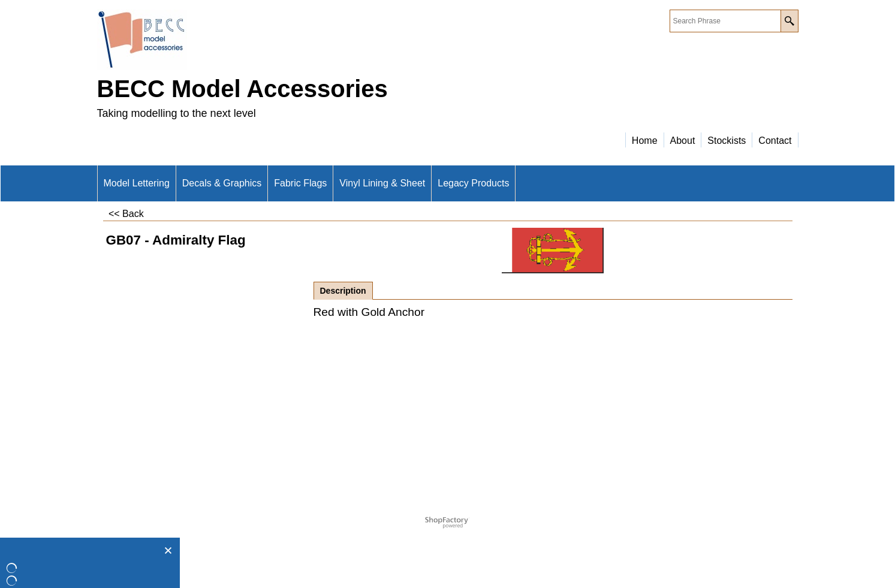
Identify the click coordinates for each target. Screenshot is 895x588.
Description (343, 291)
